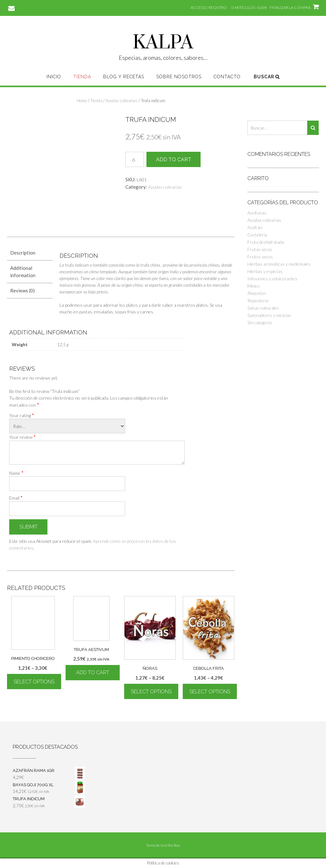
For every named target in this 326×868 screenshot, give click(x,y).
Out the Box (170, 845)
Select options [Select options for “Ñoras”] (151, 692)
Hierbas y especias (265, 271)
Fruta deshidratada (266, 242)
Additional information (23, 272)
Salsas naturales (263, 308)
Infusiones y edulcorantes (272, 279)
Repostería (258, 301)
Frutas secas (260, 249)
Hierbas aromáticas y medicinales (279, 264)
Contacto (227, 77)
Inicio (54, 77)
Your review (22, 437)
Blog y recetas (124, 77)
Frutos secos (260, 257)
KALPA (163, 43)
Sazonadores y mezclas (269, 315)
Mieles (254, 286)
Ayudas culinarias (122, 101)
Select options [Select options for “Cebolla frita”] (210, 692)
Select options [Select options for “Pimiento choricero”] (34, 682)
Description (23, 253)
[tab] (30, 253)
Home (82, 101)
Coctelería (257, 235)
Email (16, 498)
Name (16, 473)
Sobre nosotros (179, 77)
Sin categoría (259, 322)
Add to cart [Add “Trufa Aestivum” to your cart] (93, 672)
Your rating (22, 415)
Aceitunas (257, 213)
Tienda (82, 77)
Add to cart (174, 160)
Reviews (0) (22, 290)
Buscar (267, 77)
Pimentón (257, 293)
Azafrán (255, 227)
